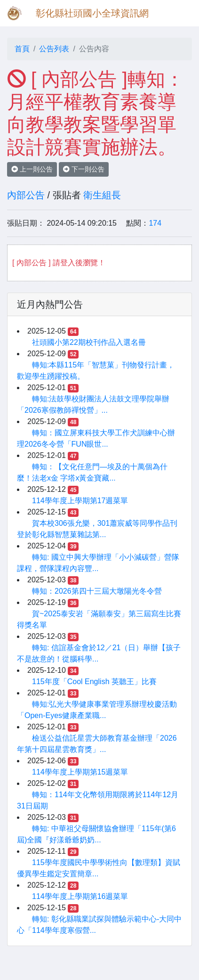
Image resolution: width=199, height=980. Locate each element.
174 (155, 223)
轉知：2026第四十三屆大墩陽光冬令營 (97, 591)
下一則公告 (84, 169)
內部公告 (26, 195)
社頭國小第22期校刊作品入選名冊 (89, 342)
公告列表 (54, 49)
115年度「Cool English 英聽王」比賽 (94, 682)
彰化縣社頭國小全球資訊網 (92, 13)
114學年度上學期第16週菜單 (80, 896)
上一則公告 (32, 169)
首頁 (22, 49)
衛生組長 (102, 195)
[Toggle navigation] (178, 13)
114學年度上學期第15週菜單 (80, 772)
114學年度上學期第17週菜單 (80, 501)
